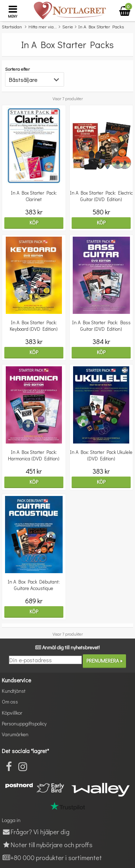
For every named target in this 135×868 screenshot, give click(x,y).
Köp (34, 222)
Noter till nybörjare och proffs (47, 844)
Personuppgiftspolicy (24, 723)
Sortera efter (17, 69)
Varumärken (15, 734)
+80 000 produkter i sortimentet (52, 857)
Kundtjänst (14, 691)
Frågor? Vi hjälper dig (36, 832)
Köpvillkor (12, 713)
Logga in (11, 820)
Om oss (10, 702)
